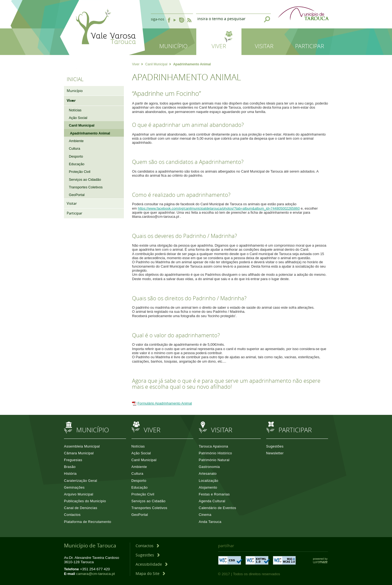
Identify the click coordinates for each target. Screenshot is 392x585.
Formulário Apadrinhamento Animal (165, 403)
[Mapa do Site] (150, 573)
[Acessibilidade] (151, 564)
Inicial (75, 79)
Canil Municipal (158, 64)
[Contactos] (147, 546)
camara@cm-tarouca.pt (96, 574)
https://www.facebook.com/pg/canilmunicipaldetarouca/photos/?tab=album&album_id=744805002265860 (219, 208)
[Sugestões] (148, 555)
